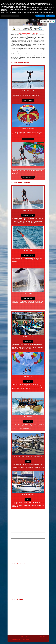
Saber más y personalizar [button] (10, 16)
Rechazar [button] (40, 16)
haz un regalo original (28, 215)
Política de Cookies (25, 639)
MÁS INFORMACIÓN (28, 177)
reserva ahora (28, 381)
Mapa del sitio (25, 637)
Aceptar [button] (50, 16)
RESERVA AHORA (28, 101)
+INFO (28, 461)
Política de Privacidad (15, 639)
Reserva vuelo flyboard (28, 255)
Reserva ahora (28, 341)
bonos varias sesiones (28, 298)
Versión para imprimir (16, 637)
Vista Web (43, 638)
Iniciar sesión (43, 637)
